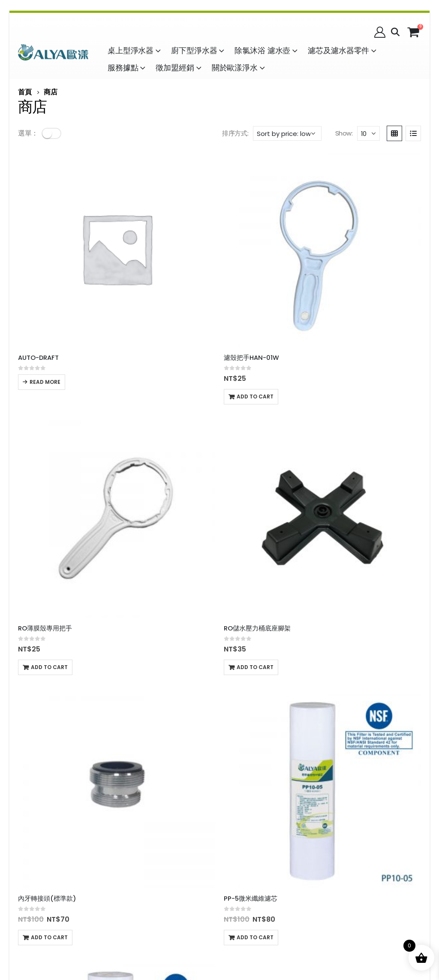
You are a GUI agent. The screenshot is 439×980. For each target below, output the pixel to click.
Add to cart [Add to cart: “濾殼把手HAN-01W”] (152, 294)
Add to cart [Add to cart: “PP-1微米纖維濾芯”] (255, 461)
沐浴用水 (57, 836)
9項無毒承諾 (37, 881)
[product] (65, 197)
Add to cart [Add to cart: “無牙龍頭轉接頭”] (358, 461)
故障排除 (90, 836)
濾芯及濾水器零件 (338, 50)
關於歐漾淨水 (235, 68)
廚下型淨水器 (194, 50)
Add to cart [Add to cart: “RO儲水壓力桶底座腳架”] (358, 294)
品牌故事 (163, 950)
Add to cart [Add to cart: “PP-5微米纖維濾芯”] (152, 461)
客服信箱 (167, 811)
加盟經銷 (135, 831)
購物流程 (64, 771)
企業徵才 (135, 887)
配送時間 (64, 792)
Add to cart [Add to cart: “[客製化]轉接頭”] (49, 629)
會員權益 (167, 770)
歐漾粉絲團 (353, 796)
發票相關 (135, 811)
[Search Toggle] (395, 32)
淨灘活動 (181, 866)
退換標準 (97, 792)
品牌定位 (238, 950)
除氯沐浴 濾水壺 (262, 50)
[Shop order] (287, 133)
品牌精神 (276, 950)
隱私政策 (135, 790)
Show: (344, 133)
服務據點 (123, 68)
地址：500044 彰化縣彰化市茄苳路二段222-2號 (269, 817)
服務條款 (135, 770)
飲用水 (28, 836)
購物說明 (32, 771)
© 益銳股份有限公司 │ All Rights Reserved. (220, 940)
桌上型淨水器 (131, 50)
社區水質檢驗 (141, 866)
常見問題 (200, 811)
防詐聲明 (167, 790)
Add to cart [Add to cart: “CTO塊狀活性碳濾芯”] (152, 629)
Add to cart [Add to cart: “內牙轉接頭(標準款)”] (49, 461)
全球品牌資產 (244, 867)
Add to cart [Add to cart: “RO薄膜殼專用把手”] (255, 294)
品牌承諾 (201, 950)
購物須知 (97, 771)
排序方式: (235, 133)
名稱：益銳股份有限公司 (262, 771)
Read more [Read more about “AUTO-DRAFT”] (45, 279)
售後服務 (32, 792)
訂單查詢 (200, 790)
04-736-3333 (267, 781)
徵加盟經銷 (175, 68)
